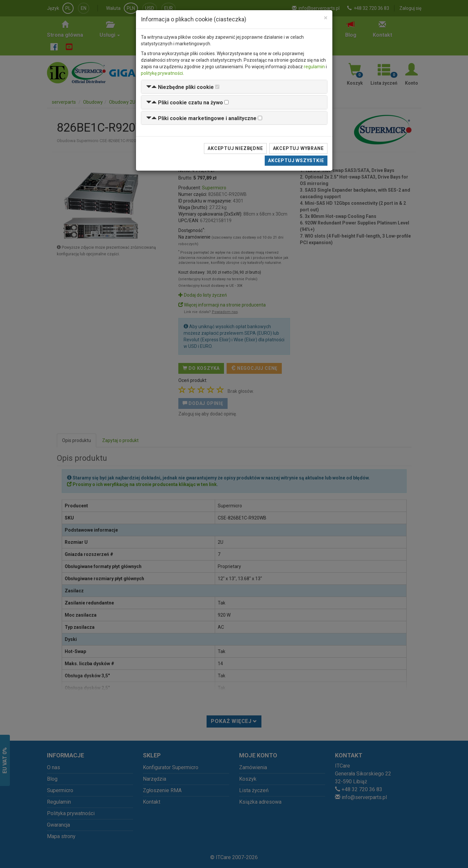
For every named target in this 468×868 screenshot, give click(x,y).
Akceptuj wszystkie (296, 160)
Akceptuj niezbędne (235, 148)
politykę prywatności (162, 73)
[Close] (326, 18)
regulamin (314, 67)
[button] (180, 87)
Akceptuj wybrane (298, 148)
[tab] (234, 87)
